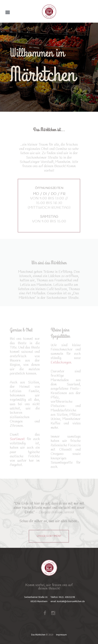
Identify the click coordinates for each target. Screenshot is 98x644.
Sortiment (17, 443)
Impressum (61, 635)
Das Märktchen (38, 635)
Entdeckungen (61, 367)
